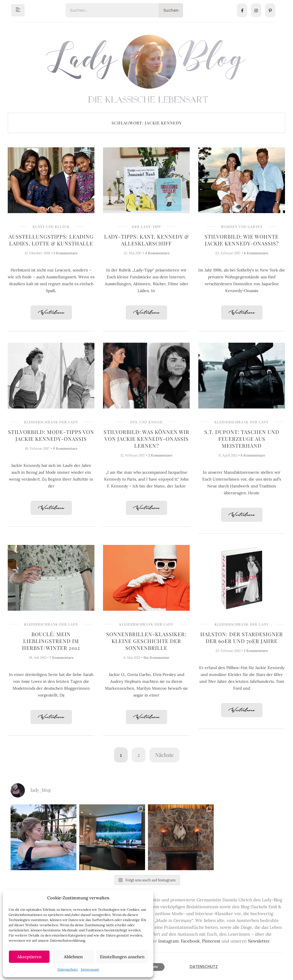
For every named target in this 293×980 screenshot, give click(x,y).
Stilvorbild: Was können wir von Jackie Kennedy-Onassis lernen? (146, 439)
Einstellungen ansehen (122, 957)
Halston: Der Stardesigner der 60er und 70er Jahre (242, 638)
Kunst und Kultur (51, 227)
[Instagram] (256, 10)
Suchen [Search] (171, 10)
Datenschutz (68, 969)
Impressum (90, 969)
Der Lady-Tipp (146, 227)
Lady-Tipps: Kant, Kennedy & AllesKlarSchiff (146, 240)
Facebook (190, 941)
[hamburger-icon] (18, 10)
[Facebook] (242, 10)
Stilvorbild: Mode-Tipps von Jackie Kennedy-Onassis (51, 435)
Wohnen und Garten (242, 227)
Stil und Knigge (146, 422)
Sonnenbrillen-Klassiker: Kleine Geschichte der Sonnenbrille (146, 641)
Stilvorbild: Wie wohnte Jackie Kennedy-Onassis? (242, 240)
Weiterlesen (51, 313)
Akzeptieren (29, 957)
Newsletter (259, 941)
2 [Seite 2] (139, 755)
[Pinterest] (270, 10)
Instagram (168, 941)
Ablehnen (73, 957)
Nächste (164, 755)
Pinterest (211, 941)
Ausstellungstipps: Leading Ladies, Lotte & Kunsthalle (51, 240)
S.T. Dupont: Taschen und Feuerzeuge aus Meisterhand (242, 439)
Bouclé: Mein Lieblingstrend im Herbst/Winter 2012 (51, 641)
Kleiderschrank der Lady (51, 422)
